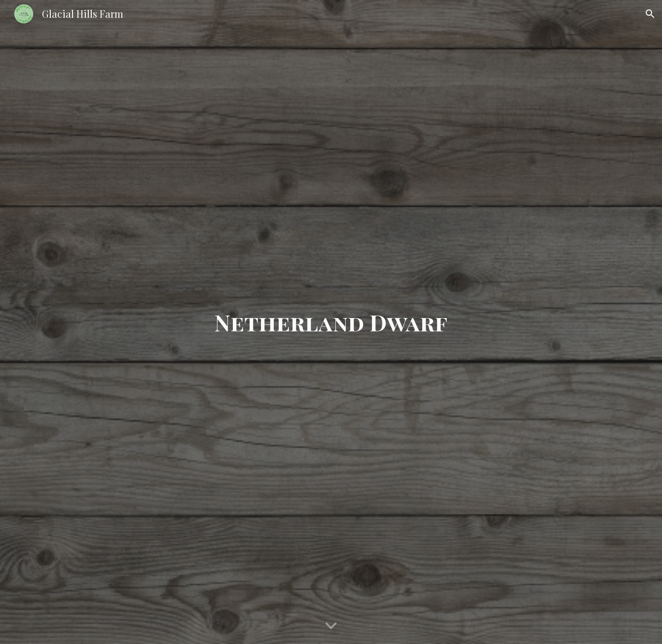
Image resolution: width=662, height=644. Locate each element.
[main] (331, 322)
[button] (650, 14)
